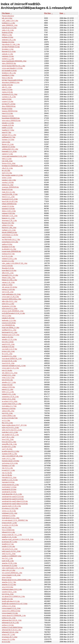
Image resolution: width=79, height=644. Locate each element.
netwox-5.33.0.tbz (8, 387)
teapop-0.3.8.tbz (8, 116)
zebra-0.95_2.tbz (8, 411)
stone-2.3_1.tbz (8, 185)
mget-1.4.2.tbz (7, 90)
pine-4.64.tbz (7, 577)
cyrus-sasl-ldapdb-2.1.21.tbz (12, 68)
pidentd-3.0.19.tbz (9, 147)
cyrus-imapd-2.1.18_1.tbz (11, 575)
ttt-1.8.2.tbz (6, 171)
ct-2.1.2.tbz (6, 420)
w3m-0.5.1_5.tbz (8, 304)
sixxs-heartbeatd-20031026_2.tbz (14, 61)
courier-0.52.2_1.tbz (9, 592)
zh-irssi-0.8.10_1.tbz (9, 361)
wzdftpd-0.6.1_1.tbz (9, 330)
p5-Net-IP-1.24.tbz (9, 104)
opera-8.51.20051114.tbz (11, 611)
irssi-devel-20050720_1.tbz (12, 359)
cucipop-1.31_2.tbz (9, 97)
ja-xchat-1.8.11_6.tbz (10, 401)
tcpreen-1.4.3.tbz (8, 140)
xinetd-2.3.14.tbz (8, 206)
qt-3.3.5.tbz (6, 642)
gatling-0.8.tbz (7, 244)
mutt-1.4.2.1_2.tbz (9, 458)
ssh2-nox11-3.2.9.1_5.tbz (11, 551)
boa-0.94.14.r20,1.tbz (10, 201)
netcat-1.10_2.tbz (8, 282)
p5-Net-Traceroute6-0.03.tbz (12, 80)
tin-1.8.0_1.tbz (7, 354)
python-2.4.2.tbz (8, 625)
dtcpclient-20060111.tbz (11, 82)
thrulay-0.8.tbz (7, 109)
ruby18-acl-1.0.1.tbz (9, 28)
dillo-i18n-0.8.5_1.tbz (10, 301)
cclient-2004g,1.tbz (9, 416)
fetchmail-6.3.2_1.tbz (10, 332)
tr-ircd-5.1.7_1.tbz (8, 470)
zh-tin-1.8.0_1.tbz (8, 351)
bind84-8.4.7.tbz (8, 544)
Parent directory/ (8, 16)
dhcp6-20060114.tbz (9, 232)
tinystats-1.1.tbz (8, 49)
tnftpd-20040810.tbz (9, 204)
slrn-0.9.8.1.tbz (7, 380)
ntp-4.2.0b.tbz (7, 475)
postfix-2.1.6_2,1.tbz (9, 537)
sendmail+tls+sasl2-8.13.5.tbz (13, 497)
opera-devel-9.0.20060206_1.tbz (14, 616)
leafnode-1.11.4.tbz (9, 320)
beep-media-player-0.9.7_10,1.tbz (14, 425)
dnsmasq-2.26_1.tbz (9, 220)
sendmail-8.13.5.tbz (9, 489)
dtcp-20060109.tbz (9, 106)
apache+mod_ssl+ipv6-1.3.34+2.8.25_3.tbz (18, 539)
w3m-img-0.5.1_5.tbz (10, 309)
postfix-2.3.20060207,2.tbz (12, 556)
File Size (47, 13)
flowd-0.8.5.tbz (7, 190)
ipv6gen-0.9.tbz (8, 37)
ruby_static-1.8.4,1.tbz (10, 21)
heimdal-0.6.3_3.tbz (9, 477)
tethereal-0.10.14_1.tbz (10, 623)
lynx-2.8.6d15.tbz (8, 530)
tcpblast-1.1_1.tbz (8, 23)
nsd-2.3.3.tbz (7, 237)
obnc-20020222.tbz (9, 63)
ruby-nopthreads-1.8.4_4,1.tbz (13, 568)
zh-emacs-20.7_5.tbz (10, 637)
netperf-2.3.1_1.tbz (9, 394)
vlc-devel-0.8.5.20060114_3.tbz (13, 596)
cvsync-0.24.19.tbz (9, 323)
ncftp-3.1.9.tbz (7, 285)
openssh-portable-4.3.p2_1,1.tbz (14, 366)
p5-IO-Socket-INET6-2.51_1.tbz (14, 66)
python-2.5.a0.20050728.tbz (12, 627)
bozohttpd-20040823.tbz (11, 118)
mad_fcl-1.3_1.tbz (8, 192)
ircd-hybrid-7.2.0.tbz (9, 487)
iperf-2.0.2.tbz (7, 173)
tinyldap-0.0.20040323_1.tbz (12, 166)
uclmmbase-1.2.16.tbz (10, 235)
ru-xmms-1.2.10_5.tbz (10, 525)
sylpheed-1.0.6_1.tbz (10, 513)
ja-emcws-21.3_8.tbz (10, 566)
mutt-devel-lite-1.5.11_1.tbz (12, 494)
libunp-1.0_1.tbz (8, 144)
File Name (6, 13)
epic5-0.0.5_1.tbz (8, 344)
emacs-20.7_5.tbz (8, 635)
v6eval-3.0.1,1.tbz (8, 532)
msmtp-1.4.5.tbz (8, 182)
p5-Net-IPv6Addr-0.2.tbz (11, 47)
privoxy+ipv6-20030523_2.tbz (13, 311)
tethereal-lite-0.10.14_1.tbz (12, 620)
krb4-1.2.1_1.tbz (8, 392)
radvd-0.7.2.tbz (7, 154)
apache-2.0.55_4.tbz (9, 563)
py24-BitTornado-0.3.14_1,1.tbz (13, 313)
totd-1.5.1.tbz (7, 159)
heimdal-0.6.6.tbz (8, 482)
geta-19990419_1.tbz (10, 25)
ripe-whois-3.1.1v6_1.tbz (11, 44)
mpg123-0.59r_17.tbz (10, 194)
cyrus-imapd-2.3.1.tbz (10, 613)
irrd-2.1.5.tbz (7, 316)
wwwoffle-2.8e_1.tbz (9, 444)
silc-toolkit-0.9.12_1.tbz (10, 435)
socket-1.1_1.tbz (8, 59)
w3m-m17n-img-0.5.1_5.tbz (12, 430)
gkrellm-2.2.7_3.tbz (9, 382)
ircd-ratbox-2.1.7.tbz (9, 406)
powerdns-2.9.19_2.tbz (10, 397)
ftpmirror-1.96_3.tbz (9, 228)
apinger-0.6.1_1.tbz (9, 135)
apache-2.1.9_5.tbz (9, 585)
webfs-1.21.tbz (7, 128)
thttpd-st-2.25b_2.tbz (10, 280)
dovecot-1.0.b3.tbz (9, 409)
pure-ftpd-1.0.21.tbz (9, 270)
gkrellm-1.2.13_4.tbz (9, 339)
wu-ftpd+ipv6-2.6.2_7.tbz (11, 239)
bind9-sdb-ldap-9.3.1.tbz (11, 601)
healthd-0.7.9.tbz (8, 130)
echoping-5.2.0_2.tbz (10, 94)
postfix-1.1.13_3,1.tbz (10, 480)
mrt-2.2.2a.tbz (7, 370)
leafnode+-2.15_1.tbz (10, 216)
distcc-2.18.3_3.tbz (9, 211)
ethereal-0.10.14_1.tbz (10, 632)
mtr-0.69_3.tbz (7, 161)
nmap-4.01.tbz (7, 385)
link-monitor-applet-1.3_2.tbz (12, 175)
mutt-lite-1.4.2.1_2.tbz (10, 432)
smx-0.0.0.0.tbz (8, 587)
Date (61, 13)
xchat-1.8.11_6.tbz (9, 399)
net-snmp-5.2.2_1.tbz (10, 549)
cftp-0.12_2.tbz (7, 168)
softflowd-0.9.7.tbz (9, 137)
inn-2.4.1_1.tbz (7, 558)
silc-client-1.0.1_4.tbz (10, 373)
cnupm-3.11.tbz (8, 101)
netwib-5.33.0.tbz (8, 318)
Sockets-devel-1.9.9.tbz (11, 461)
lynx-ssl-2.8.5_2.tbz (9, 442)
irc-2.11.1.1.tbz (7, 256)
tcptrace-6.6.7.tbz (8, 254)
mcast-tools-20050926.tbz (11, 251)
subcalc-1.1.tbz (8, 54)
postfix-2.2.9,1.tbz (8, 546)
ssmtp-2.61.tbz (7, 85)
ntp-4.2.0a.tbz (7, 473)
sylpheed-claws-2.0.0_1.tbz (12, 589)
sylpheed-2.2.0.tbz (9, 516)
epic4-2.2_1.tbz (8, 389)
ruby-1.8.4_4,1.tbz (9, 570)
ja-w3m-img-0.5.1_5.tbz (11, 451)
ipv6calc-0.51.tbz (8, 347)
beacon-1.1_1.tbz (8, 218)
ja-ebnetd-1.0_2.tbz (9, 249)
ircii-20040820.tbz (8, 325)
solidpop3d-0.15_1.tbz (10, 149)
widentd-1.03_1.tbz (9, 40)
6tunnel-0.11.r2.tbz (9, 51)
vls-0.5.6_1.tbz (7, 413)
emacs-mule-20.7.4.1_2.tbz (12, 535)
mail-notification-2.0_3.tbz (11, 294)
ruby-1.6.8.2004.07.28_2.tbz (12, 456)
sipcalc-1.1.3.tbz (8, 123)
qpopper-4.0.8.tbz (8, 209)
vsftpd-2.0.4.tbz (8, 225)
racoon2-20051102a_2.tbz (12, 299)
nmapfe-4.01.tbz (8, 125)
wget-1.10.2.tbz (8, 337)
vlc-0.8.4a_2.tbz (8, 594)
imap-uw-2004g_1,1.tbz (11, 328)
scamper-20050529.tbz (10, 187)
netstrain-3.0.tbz (8, 56)
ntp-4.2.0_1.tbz (7, 468)
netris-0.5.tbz (7, 99)
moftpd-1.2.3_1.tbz (9, 230)
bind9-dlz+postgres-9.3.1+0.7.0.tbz (15, 604)
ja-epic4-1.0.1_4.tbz (9, 356)
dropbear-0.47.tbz (8, 247)
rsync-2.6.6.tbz (7, 266)
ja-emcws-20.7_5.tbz (10, 542)
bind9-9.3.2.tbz (7, 599)
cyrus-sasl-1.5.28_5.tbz (10, 297)
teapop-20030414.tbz (10, 111)
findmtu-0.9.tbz (7, 32)
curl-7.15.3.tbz (7, 449)
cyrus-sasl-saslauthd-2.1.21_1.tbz (14, 156)
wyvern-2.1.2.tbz (8, 261)
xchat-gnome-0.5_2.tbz (10, 485)
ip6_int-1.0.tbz (7, 18)
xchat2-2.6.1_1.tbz (9, 375)
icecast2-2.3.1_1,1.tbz (10, 275)
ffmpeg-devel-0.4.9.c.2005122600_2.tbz (17, 580)
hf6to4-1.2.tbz (7, 35)
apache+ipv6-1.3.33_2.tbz (11, 506)
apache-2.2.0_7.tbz (9, 582)
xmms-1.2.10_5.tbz (9, 511)
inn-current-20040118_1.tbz (12, 573)
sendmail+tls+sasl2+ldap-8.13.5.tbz (15, 501)
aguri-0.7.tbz (7, 132)
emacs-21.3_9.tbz (8, 639)
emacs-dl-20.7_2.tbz (9, 523)
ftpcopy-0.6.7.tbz (8, 223)
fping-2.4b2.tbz (7, 78)
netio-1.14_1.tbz (8, 30)
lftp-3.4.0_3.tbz (7, 423)
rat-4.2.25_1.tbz (8, 292)
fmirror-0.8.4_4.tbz (9, 163)
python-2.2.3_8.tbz (9, 606)
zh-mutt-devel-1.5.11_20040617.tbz (15, 520)
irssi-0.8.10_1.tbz (8, 363)
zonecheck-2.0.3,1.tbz (10, 242)
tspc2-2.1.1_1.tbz (8, 197)
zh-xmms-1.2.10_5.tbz (10, 508)
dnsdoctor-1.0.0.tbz (9, 306)
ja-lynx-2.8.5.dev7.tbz (10, 418)
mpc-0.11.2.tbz (7, 113)
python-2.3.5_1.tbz (9, 618)
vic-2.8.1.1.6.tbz (8, 342)
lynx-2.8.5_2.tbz (8, 439)
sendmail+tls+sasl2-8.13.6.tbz (13, 499)
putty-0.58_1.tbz (8, 561)
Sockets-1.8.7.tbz (8, 466)
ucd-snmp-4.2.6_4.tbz (10, 463)
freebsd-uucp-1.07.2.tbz (11, 335)
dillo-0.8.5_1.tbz (8, 273)
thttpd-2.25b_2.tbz (9, 278)
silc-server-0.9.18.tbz (10, 287)
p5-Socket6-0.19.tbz (9, 71)
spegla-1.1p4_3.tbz (9, 180)
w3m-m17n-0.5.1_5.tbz (10, 428)
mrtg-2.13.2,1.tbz (8, 378)
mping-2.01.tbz (7, 92)
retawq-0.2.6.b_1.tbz (9, 259)
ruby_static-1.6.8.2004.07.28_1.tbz (15, 263)
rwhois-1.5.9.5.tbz (8, 289)
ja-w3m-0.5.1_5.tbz (9, 447)
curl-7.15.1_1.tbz (8, 437)
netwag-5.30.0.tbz (8, 213)
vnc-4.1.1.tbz (7, 527)
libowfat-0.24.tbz (8, 268)
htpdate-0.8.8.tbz (8, 42)
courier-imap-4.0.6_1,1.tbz (12, 404)
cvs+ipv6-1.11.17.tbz (10, 349)
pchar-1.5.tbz (7, 178)
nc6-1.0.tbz (6, 142)
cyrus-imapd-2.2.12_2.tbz (11, 608)
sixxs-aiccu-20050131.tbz (11, 121)
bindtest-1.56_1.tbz (9, 73)
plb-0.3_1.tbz (7, 87)
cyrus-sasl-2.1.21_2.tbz (10, 368)
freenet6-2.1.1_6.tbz (9, 151)
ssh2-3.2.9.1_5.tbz (9, 554)
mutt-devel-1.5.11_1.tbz (11, 518)
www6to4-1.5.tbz (8, 75)
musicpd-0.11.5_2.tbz (10, 199)
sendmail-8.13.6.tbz (9, 492)
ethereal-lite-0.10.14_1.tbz (12, 630)
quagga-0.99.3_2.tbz (10, 454)
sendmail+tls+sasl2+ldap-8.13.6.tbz (15, 504)
